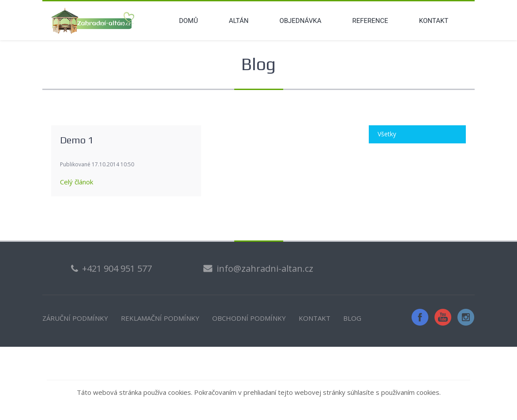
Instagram (466, 317)
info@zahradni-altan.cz (265, 268)
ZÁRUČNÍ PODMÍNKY (75, 318)
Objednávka (300, 21)
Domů (189, 21)
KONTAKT (315, 318)
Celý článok (77, 182)
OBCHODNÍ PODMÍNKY (249, 318)
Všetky (387, 134)
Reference (370, 21)
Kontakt (434, 21)
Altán (239, 21)
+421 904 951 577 (117, 268)
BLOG (352, 318)
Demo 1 (77, 140)
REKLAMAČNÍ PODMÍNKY (160, 318)
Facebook (420, 317)
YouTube (443, 317)
